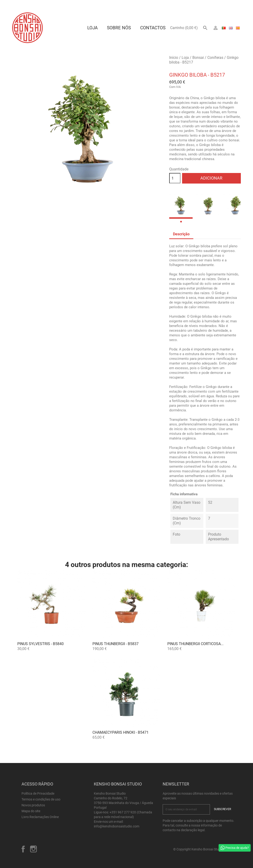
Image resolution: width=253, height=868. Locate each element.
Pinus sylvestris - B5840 (40, 644)
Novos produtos (33, 805)
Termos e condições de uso (41, 799)
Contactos (153, 28)
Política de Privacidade (38, 793)
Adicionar (211, 178)
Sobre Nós (119, 28)
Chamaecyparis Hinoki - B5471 (121, 732)
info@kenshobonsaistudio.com (117, 826)
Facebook (23, 849)
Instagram (33, 849)
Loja (92, 28)
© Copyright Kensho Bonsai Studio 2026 (202, 849)
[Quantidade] (175, 178)
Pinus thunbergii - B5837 (115, 644)
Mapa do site (31, 811)
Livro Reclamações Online (40, 817)
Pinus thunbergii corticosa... (195, 644)
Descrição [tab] (181, 234)
